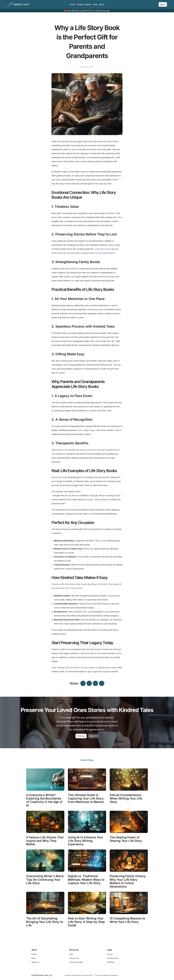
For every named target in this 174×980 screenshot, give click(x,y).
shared (77, 491)
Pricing (80, 4)
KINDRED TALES (21, 4)
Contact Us (74, 958)
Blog (95, 4)
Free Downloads (76, 962)
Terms (110, 954)
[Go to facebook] (131, 975)
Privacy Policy (113, 958)
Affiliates (111, 962)
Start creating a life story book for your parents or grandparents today (84, 668)
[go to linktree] (141, 975)
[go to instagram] (138, 975)
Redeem (88, 4)
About (102, 4)
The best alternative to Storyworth (78, 975)
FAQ (71, 954)
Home (73, 4)
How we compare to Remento (107, 975)
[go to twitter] (135, 975)
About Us (35, 962)
